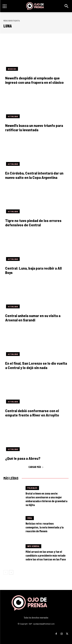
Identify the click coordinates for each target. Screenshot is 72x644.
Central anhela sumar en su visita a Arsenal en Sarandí (33, 318)
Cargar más (36, 467)
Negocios (12, 69)
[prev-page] (6, 572)
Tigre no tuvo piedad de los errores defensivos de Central (33, 223)
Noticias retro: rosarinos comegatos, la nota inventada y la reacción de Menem (45, 527)
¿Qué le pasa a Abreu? (23, 458)
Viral (30, 518)
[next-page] (11, 572)
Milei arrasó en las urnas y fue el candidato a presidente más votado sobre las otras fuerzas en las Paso (46, 555)
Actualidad (13, 116)
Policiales (32, 488)
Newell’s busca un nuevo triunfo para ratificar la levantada (34, 128)
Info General (33, 546)
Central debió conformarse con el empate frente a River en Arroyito (32, 413)
